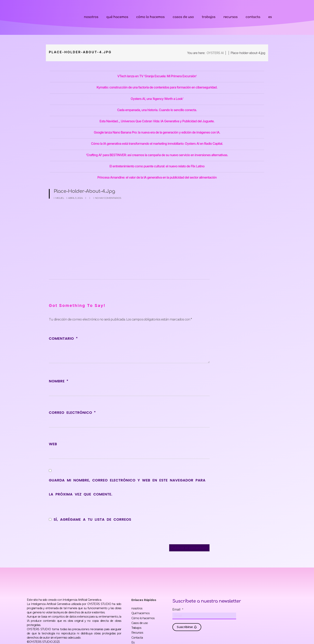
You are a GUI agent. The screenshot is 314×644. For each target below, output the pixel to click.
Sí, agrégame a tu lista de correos (90, 519)
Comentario (63, 338)
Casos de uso (183, 17)
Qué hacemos (117, 17)
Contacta (253, 17)
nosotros (91, 17)
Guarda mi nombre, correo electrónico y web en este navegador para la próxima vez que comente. (127, 487)
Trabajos (209, 17)
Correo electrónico (72, 412)
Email (177, 609)
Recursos (230, 17)
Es (270, 17)
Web (53, 444)
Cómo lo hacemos (150, 17)
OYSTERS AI (215, 53)
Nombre (59, 381)
